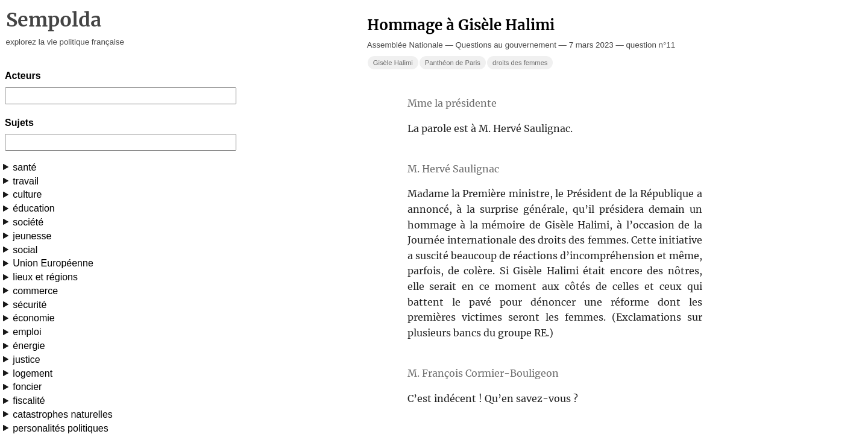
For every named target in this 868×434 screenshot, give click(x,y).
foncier (27, 387)
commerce (35, 291)
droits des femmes (520, 63)
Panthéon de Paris (453, 63)
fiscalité (29, 401)
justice (26, 360)
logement (33, 373)
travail (26, 181)
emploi (27, 332)
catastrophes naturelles (62, 414)
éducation (33, 208)
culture (27, 194)
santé (24, 167)
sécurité (30, 305)
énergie (29, 346)
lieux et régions (45, 277)
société (28, 222)
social (25, 250)
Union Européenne (53, 263)
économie (33, 318)
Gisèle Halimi (393, 63)
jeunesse (32, 236)
